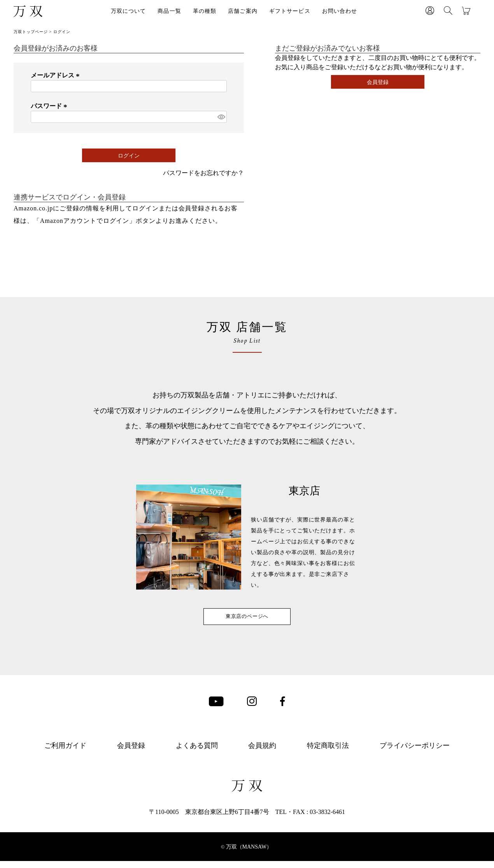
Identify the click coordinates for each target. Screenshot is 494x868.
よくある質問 (197, 752)
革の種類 (205, 11)
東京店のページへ (247, 620)
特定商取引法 (328, 752)
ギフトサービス (290, 11)
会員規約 (262, 752)
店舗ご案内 (243, 11)
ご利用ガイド (65, 752)
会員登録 (131, 752)
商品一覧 (169, 11)
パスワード (50, 106)
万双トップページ (31, 32)
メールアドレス (56, 75)
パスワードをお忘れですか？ (203, 173)
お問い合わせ (340, 11)
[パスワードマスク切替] (221, 117)
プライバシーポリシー (415, 752)
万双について (129, 11)
